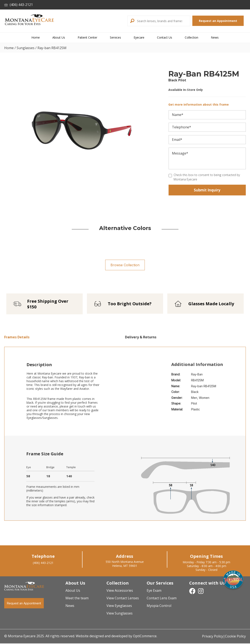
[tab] (65, 339)
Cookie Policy (235, 638)
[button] (132, 21)
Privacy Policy (213, 638)
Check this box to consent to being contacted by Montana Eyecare (207, 177)
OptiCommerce (145, 637)
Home (9, 48)
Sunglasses (26, 48)
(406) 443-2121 (19, 5)
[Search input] (163, 21)
